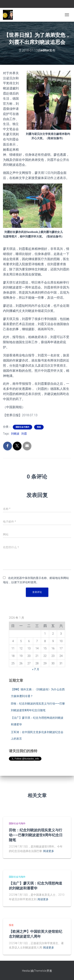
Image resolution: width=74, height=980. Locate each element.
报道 (39, 427)
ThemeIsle (40, 971)
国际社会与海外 (22, 427)
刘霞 (24, 434)
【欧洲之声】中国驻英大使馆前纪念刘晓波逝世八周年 (36, 934)
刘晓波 (15, 434)
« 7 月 (36, 669)
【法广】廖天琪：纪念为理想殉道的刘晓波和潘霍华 (36, 886)
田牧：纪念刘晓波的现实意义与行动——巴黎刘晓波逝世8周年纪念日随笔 (36, 835)
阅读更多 (49, 851)
